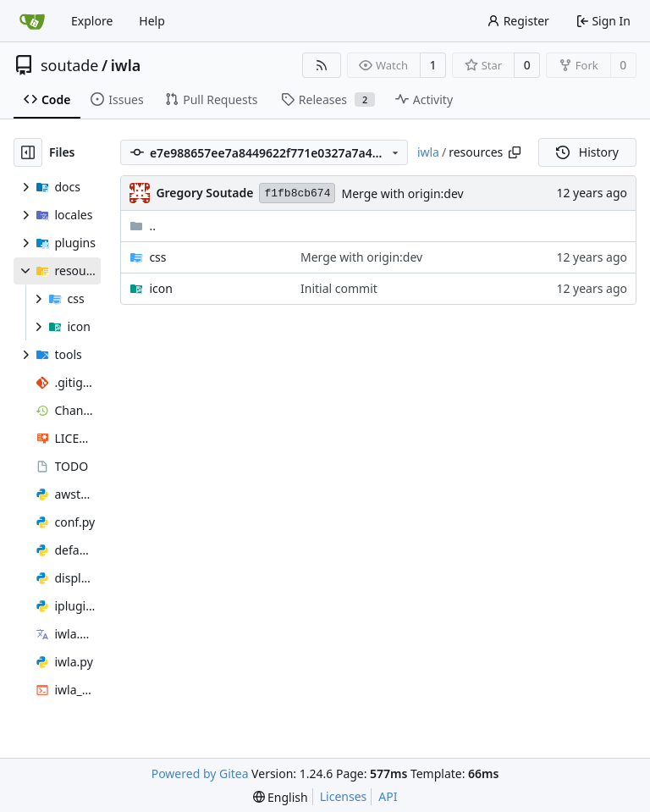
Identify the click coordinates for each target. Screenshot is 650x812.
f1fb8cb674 (297, 193)
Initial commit (339, 288)
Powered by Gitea (200, 773)
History (587, 152)
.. (143, 226)
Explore (92, 21)
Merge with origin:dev (402, 193)
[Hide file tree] (28, 152)
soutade (69, 65)
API (388, 796)
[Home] (32, 21)
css (157, 257)
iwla (126, 65)
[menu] (281, 797)
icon (160, 288)
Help (152, 21)
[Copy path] (515, 152)
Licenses (344, 796)
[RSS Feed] (322, 65)
